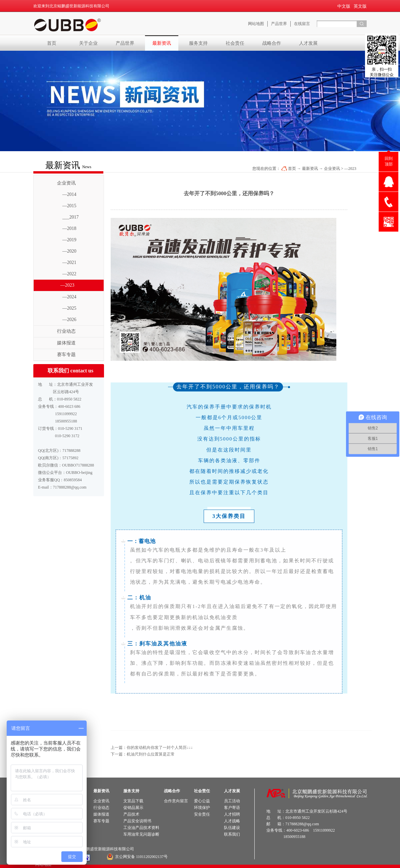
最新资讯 (310, 169)
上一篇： (152, 748)
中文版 (344, 6)
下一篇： (143, 754)
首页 (52, 43)
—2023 (350, 169)
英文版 (360, 6)
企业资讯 (332, 169)
